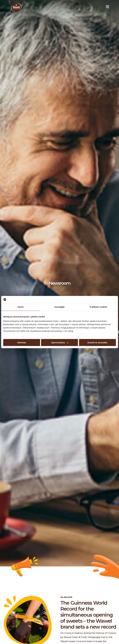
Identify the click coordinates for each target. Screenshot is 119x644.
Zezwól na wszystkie (97, 342)
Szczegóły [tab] (59, 307)
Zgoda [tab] (21, 307)
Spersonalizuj (60, 342)
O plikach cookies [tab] (98, 307)
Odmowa (22, 342)
